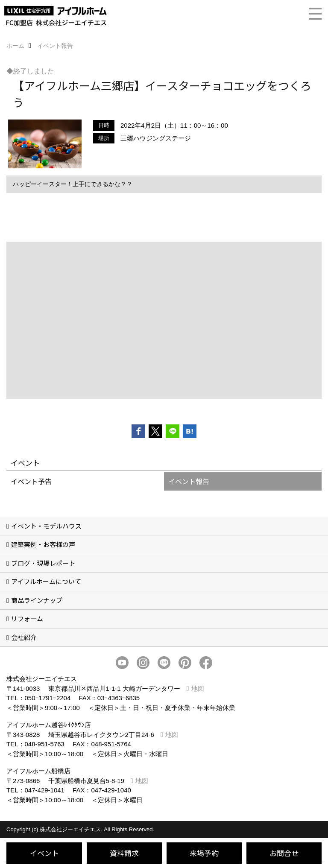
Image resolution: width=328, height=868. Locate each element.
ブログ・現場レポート (43, 563)
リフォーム (27, 618)
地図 (198, 688)
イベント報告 (189, 481)
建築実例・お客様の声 (43, 544)
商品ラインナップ (37, 600)
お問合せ (284, 853)
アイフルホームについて (46, 581)
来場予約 (204, 853)
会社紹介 (24, 637)
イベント (44, 853)
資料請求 (124, 853)
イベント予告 (31, 481)
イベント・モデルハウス (46, 526)
